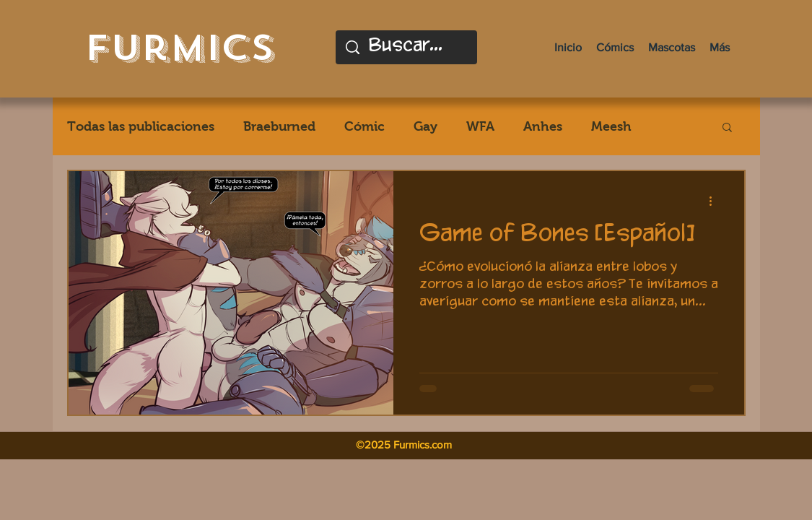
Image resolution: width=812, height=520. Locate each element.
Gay (425, 126)
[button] (727, 128)
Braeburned (279, 126)
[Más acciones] (716, 201)
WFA (480, 126)
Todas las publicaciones (141, 126)
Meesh (611, 126)
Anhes (543, 126)
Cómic (364, 126)
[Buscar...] (407, 47)
